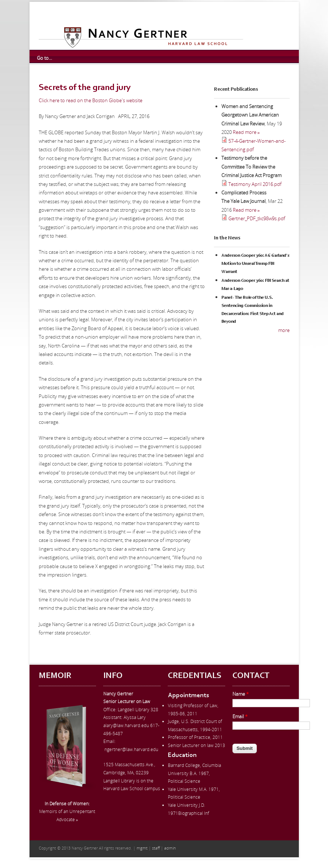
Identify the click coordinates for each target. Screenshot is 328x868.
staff (156, 848)
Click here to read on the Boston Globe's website (91, 100)
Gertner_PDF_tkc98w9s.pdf (257, 218)
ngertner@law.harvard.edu (131, 749)
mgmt (142, 848)
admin (170, 848)
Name (241, 694)
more (284, 330)
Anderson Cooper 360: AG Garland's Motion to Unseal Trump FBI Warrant (255, 264)
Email (240, 716)
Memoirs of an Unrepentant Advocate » (67, 812)
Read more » (246, 132)
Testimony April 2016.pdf (255, 184)
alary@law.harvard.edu (126, 725)
